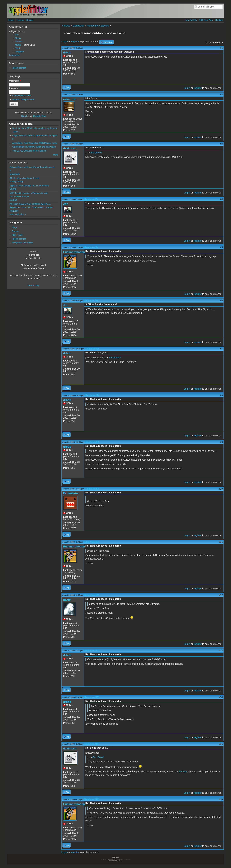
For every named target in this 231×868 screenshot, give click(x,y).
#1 (221, 48)
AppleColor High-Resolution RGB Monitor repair (35, 143)
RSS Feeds (17, 235)
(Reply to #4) (91, 247)
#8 (221, 395)
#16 (221, 799)
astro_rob (70, 99)
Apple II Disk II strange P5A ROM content (29, 186)
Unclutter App (39, 116)
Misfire (18, 45)
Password (15, 88)
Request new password (23, 100)
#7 (221, 349)
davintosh (70, 148)
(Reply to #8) (92, 442)
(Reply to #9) (92, 489)
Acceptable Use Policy (22, 243)
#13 (221, 651)
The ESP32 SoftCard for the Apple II (29, 151)
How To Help (191, 20)
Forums (20, 20)
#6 (221, 301)
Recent (30, 20)
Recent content (19, 68)
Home (11, 20)
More (56, 155)
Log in (65, 42)
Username (15, 81)
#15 (221, 744)
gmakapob (15, 174)
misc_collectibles (18, 214)
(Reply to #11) (91, 595)
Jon (66, 204)
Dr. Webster (71, 493)
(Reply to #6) (92, 349)
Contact (219, 20)
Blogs (14, 227)
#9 (221, 442)
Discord (19, 42)
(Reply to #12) (91, 651)
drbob (67, 52)
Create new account (22, 96)
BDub (67, 600)
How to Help (34, 285)
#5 (221, 247)
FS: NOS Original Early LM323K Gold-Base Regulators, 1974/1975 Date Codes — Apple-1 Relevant (32, 207)
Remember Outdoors (98, 26)
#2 (221, 95)
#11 (221, 542)
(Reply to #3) (91, 199)
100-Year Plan (206, 20)
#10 (221, 489)
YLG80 (13, 189)
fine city (183, 771)
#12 (221, 595)
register (75, 42)
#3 (221, 144)
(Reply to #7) (92, 395)
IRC (17, 35)
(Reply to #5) (91, 301)
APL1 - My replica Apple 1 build (24, 178)
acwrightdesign (17, 182)
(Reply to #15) (91, 799)
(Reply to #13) (91, 697)
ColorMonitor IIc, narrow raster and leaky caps (34, 147)
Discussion (78, 26)
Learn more (15, 55)
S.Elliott (13, 200)
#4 (221, 199)
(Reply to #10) (91, 542)
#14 (221, 697)
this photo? (96, 153)
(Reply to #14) (91, 744)
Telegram (19, 52)
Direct (24, 116)
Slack (18, 48)
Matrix (18, 38)
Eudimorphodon (74, 252)
